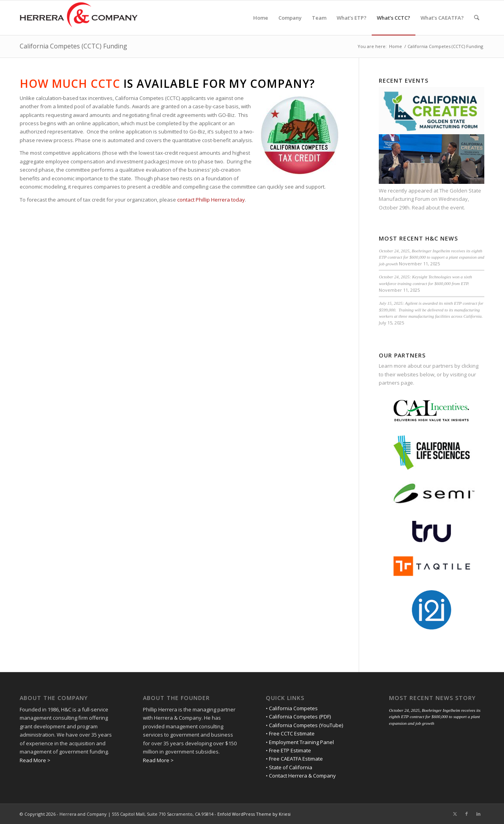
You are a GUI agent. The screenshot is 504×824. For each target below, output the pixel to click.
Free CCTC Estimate (292, 733)
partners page (396, 383)
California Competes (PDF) (300, 717)
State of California (291, 767)
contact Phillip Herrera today (211, 200)
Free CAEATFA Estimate (296, 759)
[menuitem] (261, 18)
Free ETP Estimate (290, 750)
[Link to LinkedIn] (478, 814)
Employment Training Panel (301, 742)
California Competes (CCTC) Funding (73, 46)
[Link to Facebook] (467, 814)
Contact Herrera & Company (302, 776)
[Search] (477, 18)
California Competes (293, 708)
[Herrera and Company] (79, 18)
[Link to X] (455, 814)
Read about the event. (438, 207)
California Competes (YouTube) (306, 725)
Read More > (35, 760)
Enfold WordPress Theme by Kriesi (254, 814)
